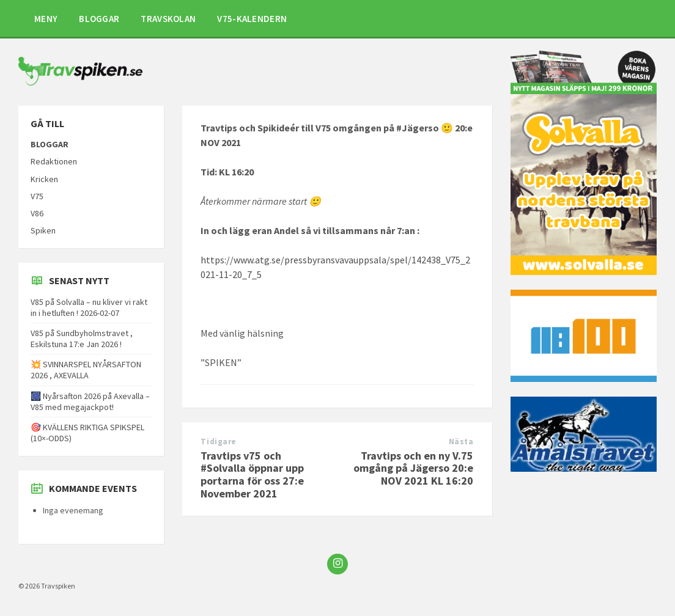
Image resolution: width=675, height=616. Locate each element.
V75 (37, 196)
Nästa (461, 442)
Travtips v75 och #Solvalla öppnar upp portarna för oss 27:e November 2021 (252, 475)
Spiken (43, 230)
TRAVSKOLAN (168, 19)
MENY (46, 19)
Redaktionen (54, 161)
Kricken (44, 179)
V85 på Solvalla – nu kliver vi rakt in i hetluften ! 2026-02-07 (89, 307)
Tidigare (218, 442)
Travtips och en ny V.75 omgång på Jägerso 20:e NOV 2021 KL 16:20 (413, 468)
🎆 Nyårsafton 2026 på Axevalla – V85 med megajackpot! (90, 402)
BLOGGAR (99, 19)
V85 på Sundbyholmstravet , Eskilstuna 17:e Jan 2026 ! (82, 339)
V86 (37, 213)
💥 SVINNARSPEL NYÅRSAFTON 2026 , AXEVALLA (86, 370)
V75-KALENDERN (252, 19)
